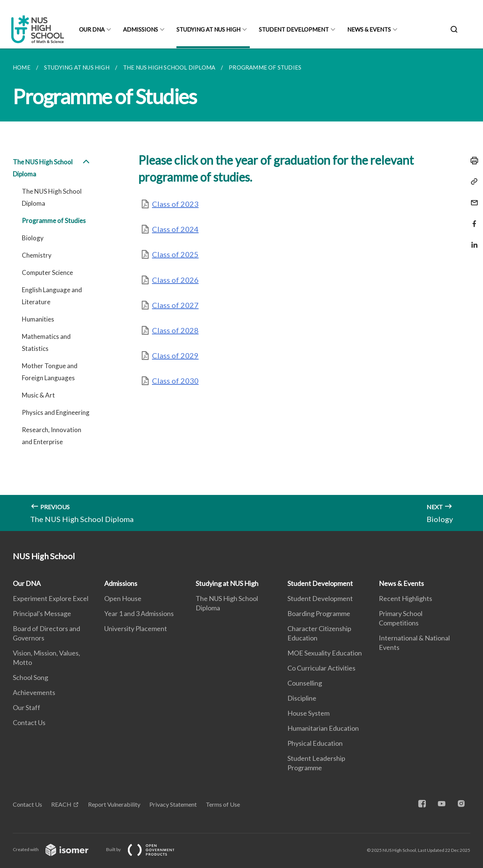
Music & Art (38, 395)
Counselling (305, 683)
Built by (146, 849)
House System (308, 713)
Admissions (140, 29)
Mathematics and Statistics (46, 342)
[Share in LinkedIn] (472, 240)
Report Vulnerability (114, 804)
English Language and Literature (52, 296)
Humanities (38, 319)
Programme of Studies (54, 221)
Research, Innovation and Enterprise (52, 436)
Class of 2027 (175, 305)
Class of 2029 (175, 355)
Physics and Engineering (56, 412)
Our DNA (92, 29)
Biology (33, 238)
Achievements (34, 692)
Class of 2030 (175, 381)
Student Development (294, 29)
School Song (30, 677)
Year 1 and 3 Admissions (139, 613)
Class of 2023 (175, 204)
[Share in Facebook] (472, 219)
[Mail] (472, 198)
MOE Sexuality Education (325, 653)
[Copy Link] (472, 182)
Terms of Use (223, 804)
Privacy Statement (173, 804)
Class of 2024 (175, 229)
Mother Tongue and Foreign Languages (50, 372)
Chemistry (37, 255)
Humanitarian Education (323, 728)
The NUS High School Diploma (52, 168)
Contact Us (29, 722)
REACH (61, 804)
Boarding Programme (319, 613)
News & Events (369, 29)
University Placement (136, 628)
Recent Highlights (406, 598)
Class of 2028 (175, 330)
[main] (241, 290)
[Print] (472, 161)
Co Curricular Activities (321, 668)
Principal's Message (42, 613)
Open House (123, 598)
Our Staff (27, 707)
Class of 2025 (175, 254)
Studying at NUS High (208, 29)
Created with (57, 849)
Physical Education (315, 743)
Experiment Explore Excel (51, 598)
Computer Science (47, 272)
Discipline (302, 698)
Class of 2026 (175, 280)
